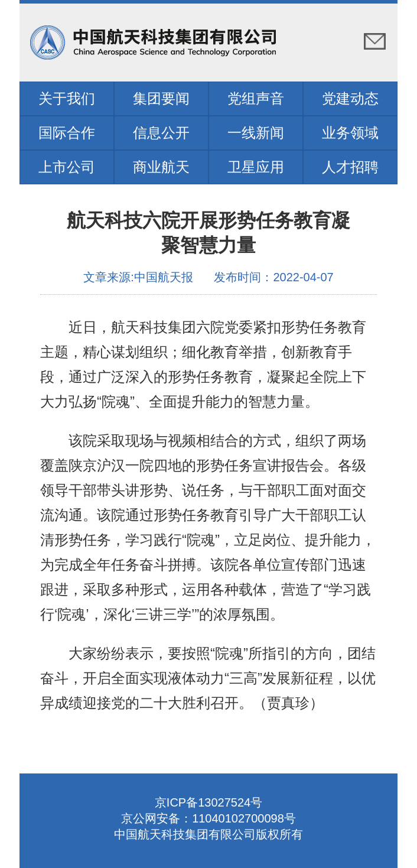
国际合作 (67, 133)
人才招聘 (350, 167)
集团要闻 (161, 98)
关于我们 (67, 98)
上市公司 (67, 167)
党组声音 (256, 98)
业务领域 (350, 133)
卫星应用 (256, 167)
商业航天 (161, 167)
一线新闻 (256, 133)
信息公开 (161, 133)
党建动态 (350, 98)
